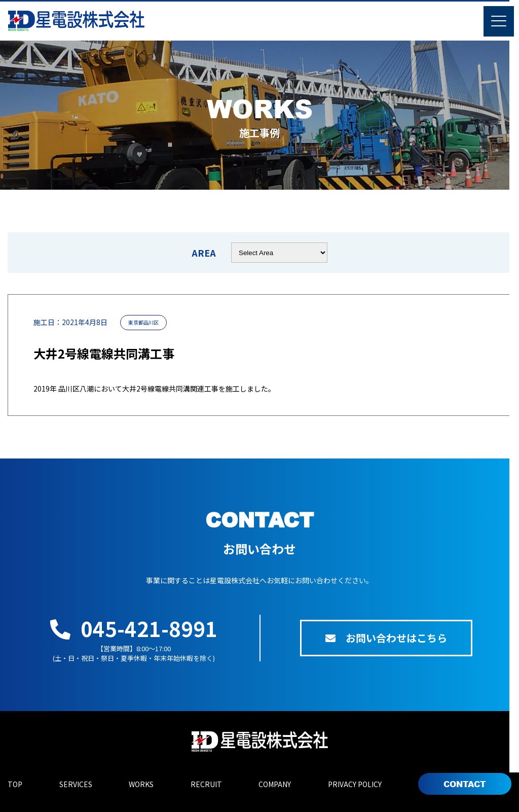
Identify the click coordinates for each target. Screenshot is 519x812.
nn (279, 253)
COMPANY (275, 784)
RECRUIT (206, 784)
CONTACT (465, 784)
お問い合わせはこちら (386, 638)
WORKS (141, 784)
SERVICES (76, 784)
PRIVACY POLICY (355, 784)
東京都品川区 (143, 322)
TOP (15, 784)
